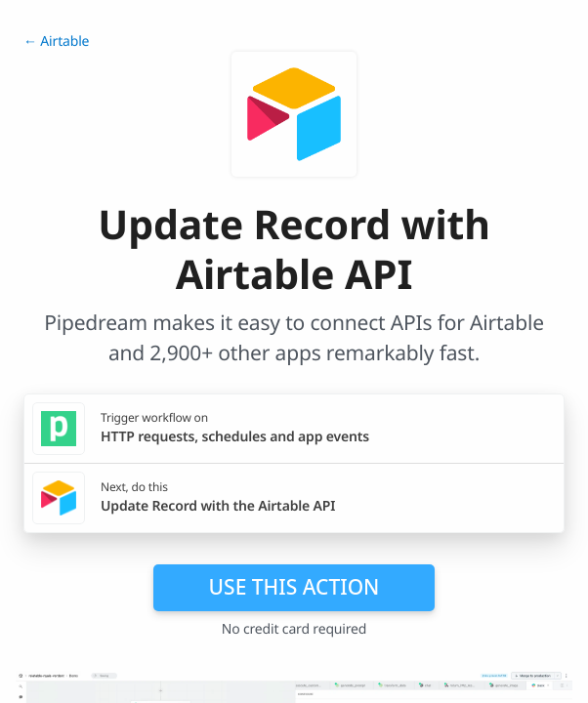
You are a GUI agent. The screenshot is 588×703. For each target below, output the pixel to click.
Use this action (294, 587)
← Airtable (56, 41)
